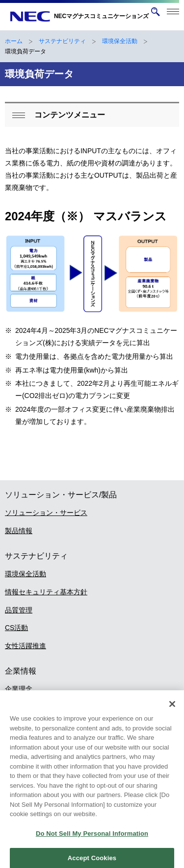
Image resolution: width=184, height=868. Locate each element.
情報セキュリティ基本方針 (46, 592)
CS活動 (16, 628)
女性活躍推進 (26, 646)
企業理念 (19, 689)
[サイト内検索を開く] (155, 12)
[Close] (172, 709)
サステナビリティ (62, 41)
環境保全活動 (120, 41)
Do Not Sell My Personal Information (92, 838)
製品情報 (19, 531)
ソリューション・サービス (46, 513)
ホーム (14, 41)
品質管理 (19, 610)
